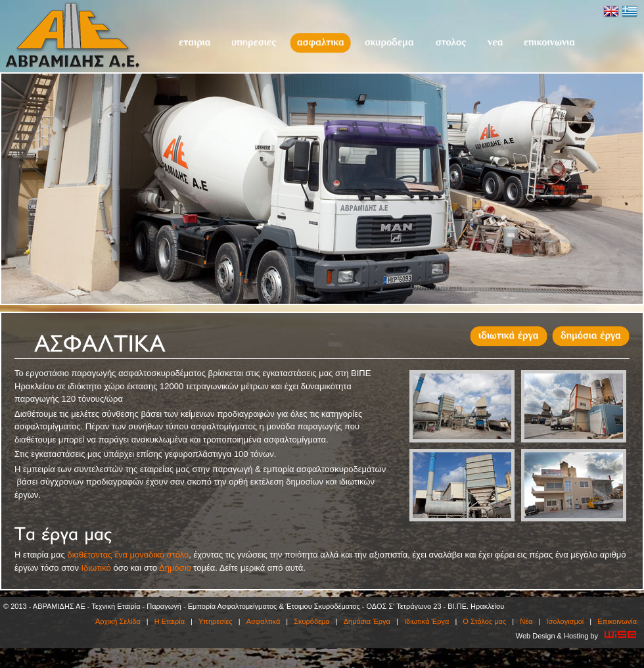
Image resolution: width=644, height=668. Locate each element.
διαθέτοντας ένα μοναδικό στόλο (128, 555)
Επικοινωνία (549, 43)
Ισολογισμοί (565, 621)
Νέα (495, 43)
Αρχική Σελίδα (118, 621)
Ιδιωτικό (96, 568)
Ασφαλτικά (320, 43)
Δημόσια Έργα (367, 621)
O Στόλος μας (450, 43)
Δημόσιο (175, 568)
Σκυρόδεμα (389, 43)
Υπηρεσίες (254, 43)
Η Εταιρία (194, 43)
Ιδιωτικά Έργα (426, 621)
